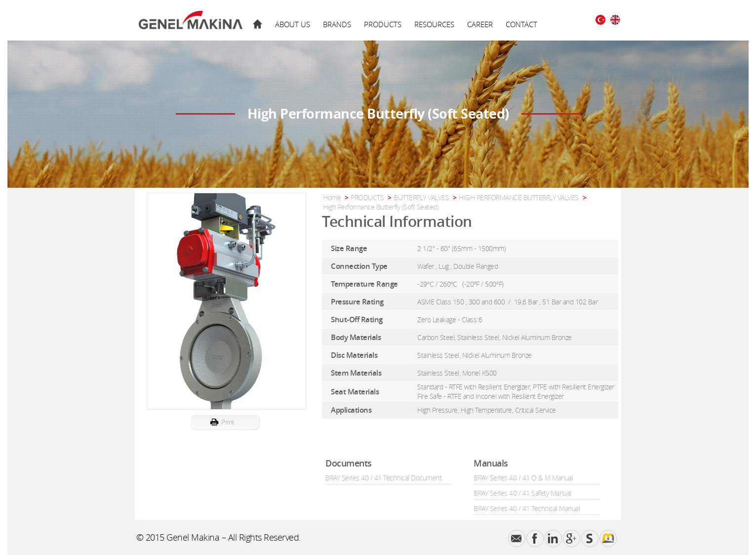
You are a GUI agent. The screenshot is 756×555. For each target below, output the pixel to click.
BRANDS (337, 24)
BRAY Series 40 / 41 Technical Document (383, 478)
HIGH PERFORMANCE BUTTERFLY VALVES (519, 197)
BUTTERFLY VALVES (421, 197)
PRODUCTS (383, 24)
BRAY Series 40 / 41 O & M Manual (523, 478)
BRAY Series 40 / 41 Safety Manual (522, 493)
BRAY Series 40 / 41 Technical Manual (527, 508)
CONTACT (521, 24)
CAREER (480, 24)
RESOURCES (434, 24)
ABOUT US (293, 24)
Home (332, 197)
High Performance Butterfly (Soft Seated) (381, 207)
